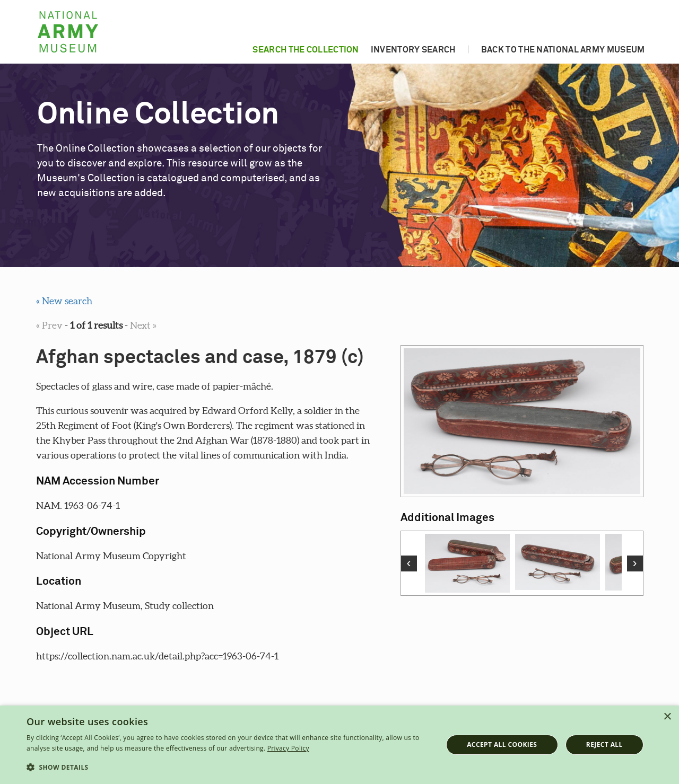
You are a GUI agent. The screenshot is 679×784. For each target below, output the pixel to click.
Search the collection (306, 50)
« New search (64, 301)
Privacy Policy (288, 748)
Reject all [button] (604, 745)
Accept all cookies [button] (502, 745)
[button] (228, 768)
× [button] (667, 717)
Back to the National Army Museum (563, 50)
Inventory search (413, 50)
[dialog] (339, 745)
